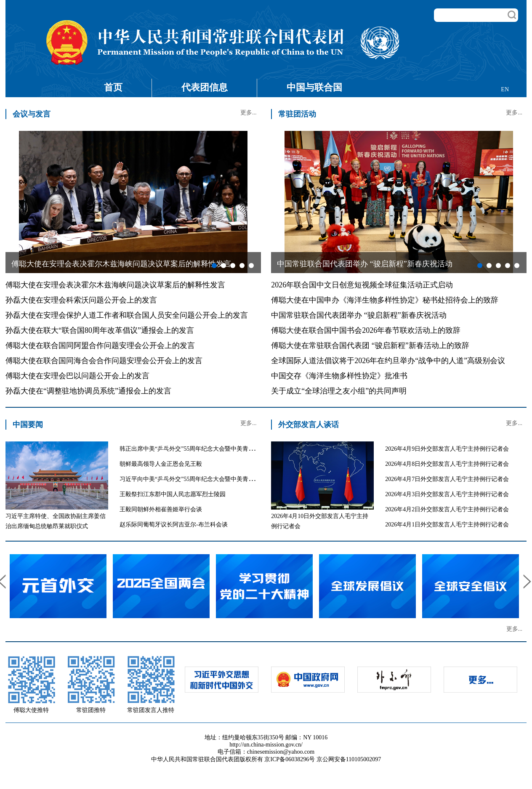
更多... (249, 113)
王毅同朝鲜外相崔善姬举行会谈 (161, 509)
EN (505, 89)
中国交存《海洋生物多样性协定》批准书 (339, 376)
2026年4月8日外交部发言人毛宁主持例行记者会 (447, 464)
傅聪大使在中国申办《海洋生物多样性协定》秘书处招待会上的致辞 (385, 300)
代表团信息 (205, 87)
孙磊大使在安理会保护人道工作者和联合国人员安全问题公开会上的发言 (127, 315)
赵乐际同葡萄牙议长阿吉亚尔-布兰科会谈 (174, 525)
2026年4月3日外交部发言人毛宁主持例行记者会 (447, 494)
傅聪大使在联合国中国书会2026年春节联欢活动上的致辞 (366, 330)
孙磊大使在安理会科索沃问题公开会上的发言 (81, 300)
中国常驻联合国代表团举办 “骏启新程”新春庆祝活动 (359, 315)
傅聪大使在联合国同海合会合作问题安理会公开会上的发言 (104, 361)
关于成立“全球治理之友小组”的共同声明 (339, 391)
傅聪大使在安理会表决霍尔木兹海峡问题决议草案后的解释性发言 (115, 285)
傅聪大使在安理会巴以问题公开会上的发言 (77, 376)
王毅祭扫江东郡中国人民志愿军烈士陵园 (173, 494)
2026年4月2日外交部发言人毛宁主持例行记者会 (447, 509)
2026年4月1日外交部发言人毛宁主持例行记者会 (447, 525)
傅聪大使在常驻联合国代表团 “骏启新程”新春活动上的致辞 (370, 345)
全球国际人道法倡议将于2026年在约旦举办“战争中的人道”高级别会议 (388, 361)
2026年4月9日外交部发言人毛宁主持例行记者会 (447, 449)
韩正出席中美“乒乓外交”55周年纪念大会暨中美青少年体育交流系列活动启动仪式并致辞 (234, 449)
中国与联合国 (314, 87)
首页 (113, 87)
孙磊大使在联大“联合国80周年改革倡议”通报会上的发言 (100, 330)
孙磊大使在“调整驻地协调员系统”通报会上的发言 (88, 391)
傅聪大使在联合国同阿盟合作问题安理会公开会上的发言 (100, 345)
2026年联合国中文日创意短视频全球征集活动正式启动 (362, 285)
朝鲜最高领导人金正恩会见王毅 (161, 464)
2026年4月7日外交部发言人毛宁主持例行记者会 (447, 479)
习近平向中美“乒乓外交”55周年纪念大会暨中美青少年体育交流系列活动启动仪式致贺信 (234, 479)
